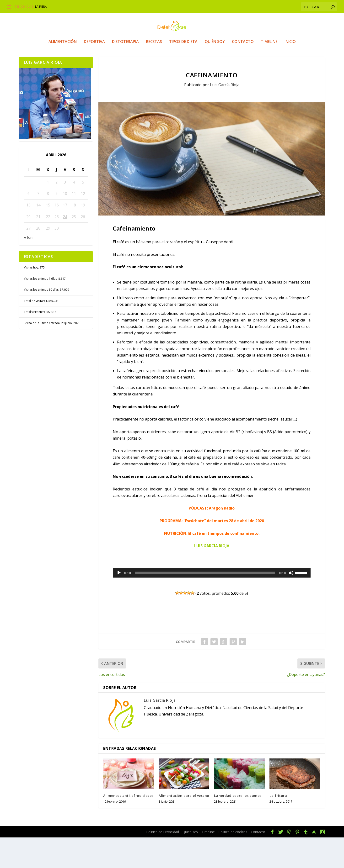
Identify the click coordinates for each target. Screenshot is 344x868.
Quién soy (215, 63)
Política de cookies (233, 862)
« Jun (28, 268)
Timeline (269, 63)
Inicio (290, 63)
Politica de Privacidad (163, 862)
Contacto (243, 63)
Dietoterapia (125, 63)
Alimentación (63, 63)
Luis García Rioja (225, 115)
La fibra (41, 7)
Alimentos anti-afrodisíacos (128, 826)
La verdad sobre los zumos (238, 826)
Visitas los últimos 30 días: (42, 320)
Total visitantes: (35, 342)
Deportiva (94, 63)
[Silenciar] (291, 603)
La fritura (278, 826)
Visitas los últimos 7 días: (41, 309)
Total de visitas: (35, 331)
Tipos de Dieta (183, 63)
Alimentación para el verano (184, 826)
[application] (212, 603)
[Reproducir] (119, 603)
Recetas (154, 63)
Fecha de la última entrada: (43, 354)
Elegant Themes (59, 863)
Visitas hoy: (32, 298)
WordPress (110, 863)
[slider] (205, 603)
